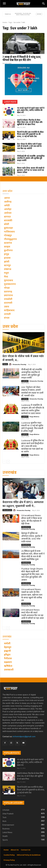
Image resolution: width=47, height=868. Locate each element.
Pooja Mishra (34, 417)
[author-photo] (11, 364)
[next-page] (8, 462)
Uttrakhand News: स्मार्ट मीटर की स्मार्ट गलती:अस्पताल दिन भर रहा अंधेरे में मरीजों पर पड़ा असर (33, 614)
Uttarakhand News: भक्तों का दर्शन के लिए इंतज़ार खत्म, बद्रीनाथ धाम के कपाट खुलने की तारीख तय (32, 595)
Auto (5, 53)
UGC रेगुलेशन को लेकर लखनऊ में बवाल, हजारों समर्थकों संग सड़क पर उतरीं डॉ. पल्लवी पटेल (32, 392)
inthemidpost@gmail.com (24, 737)
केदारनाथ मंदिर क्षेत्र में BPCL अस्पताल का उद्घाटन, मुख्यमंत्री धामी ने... (23, 504)
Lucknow (25, 381)
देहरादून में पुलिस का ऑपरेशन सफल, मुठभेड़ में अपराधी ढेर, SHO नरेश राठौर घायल (32, 538)
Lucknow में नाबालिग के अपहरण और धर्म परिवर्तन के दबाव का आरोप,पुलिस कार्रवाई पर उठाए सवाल (33, 409)
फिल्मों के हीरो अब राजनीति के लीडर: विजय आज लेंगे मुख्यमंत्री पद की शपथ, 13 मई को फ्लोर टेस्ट (31, 134)
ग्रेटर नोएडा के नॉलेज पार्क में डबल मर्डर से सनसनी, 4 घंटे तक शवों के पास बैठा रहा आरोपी (29, 146)
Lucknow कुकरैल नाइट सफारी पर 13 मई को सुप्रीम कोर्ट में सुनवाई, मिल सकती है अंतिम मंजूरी (32, 427)
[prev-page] (4, 462)
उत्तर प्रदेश (10, 327)
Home (5, 22)
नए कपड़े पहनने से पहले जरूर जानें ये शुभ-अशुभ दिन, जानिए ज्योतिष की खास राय (31, 110)
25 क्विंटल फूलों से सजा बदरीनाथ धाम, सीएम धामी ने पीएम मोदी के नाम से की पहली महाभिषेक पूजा (33, 555)
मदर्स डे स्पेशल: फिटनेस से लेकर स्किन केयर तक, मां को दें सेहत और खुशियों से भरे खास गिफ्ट (30, 122)
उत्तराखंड (10, 473)
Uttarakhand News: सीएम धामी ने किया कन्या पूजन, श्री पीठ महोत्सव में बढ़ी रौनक (32, 520)
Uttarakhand (7, 510)
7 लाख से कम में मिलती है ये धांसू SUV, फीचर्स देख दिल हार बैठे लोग (22, 58)
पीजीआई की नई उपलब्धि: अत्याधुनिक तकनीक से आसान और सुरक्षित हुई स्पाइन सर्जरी (31, 158)
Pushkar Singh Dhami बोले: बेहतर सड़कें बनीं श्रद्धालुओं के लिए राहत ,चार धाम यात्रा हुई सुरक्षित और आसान (32, 574)
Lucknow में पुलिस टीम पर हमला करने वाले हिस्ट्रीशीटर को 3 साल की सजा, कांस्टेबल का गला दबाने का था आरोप (33, 446)
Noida (5, 364)
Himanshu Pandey (19, 364)
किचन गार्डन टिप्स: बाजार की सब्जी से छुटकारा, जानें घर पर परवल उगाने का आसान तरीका (31, 170)
